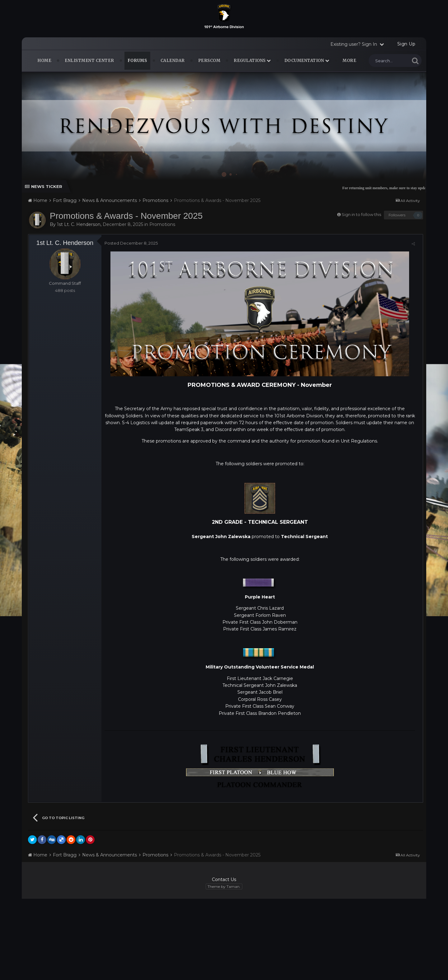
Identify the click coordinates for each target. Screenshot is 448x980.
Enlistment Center (89, 61)
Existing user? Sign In (357, 44)
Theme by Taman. (224, 886)
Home (44, 61)
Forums (137, 61)
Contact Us (224, 879)
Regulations (252, 61)
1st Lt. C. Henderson (79, 224)
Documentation (307, 61)
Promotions (162, 224)
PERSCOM (209, 61)
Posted (131, 243)
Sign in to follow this (361, 214)
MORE (349, 61)
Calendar (173, 61)
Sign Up (406, 44)
